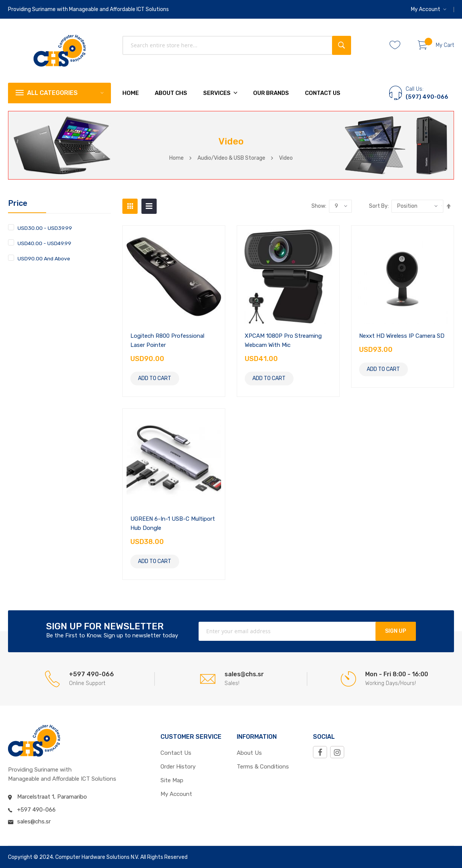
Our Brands (271, 93)
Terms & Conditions (263, 767)
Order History (178, 767)
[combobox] (237, 45)
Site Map (172, 780)
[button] (429, 9)
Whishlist (398, 45)
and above (44, 258)
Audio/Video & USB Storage (231, 158)
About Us (249, 753)
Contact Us (323, 93)
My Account (426, 9)
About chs (171, 93)
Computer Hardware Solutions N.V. (97, 857)
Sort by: (379, 206)
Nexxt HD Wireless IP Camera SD (402, 336)
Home (176, 158)
